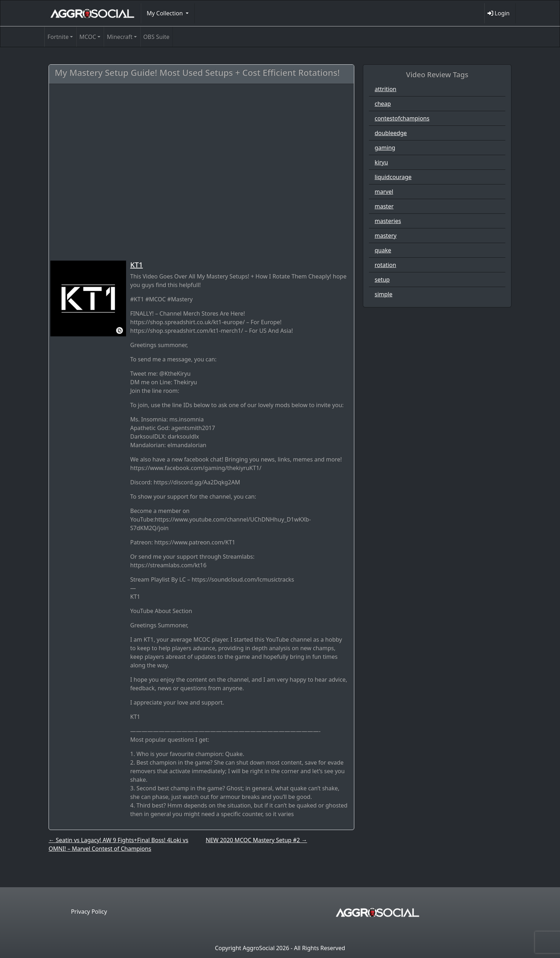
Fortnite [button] (58, 37)
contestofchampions (402, 118)
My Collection (166, 13)
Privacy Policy (89, 912)
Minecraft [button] (120, 37)
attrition (386, 89)
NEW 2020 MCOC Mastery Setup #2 (256, 840)
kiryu (381, 162)
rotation (385, 265)
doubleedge (391, 133)
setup (382, 280)
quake (383, 250)
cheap (383, 104)
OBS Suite (156, 37)
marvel (384, 192)
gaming (385, 148)
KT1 (137, 265)
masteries (388, 221)
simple (384, 294)
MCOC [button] (88, 37)
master (384, 206)
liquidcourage (393, 177)
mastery (386, 236)
